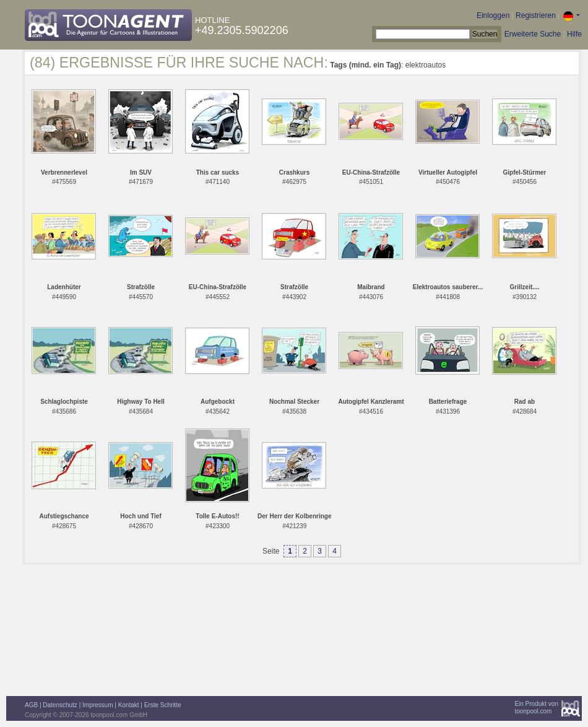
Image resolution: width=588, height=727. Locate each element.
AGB (31, 705)
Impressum (97, 705)
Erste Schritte (163, 705)
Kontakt (129, 705)
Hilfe (574, 34)
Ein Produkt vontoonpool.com (536, 707)
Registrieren (536, 15)
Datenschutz (60, 705)
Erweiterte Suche (533, 34)
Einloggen (493, 15)
